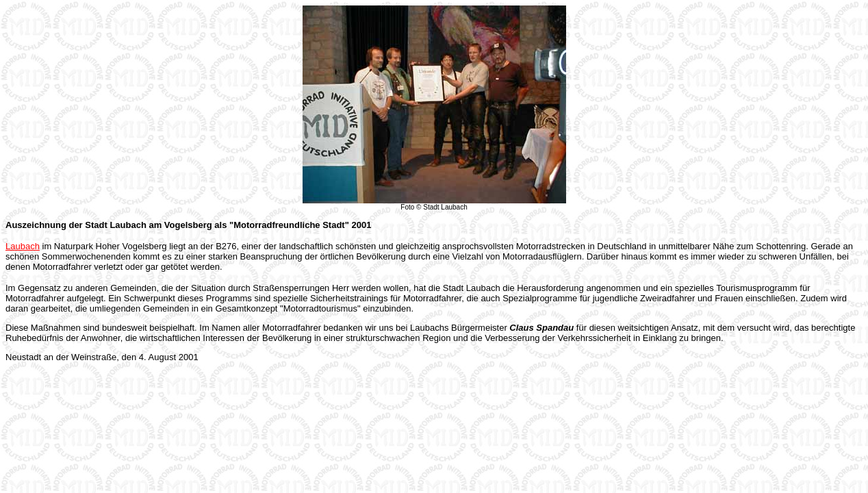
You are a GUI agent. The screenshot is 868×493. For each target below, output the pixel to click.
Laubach (23, 246)
